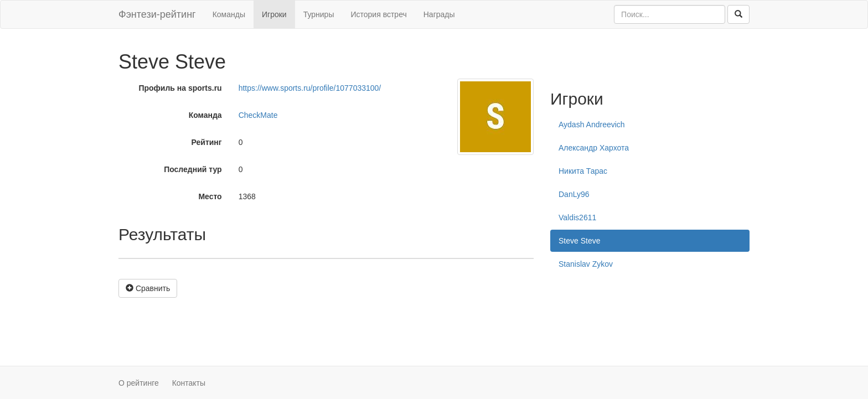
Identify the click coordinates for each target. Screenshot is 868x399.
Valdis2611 (577, 217)
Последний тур (193, 169)
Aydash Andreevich (592, 125)
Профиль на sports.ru (180, 88)
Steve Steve (580, 241)
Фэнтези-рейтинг (157, 14)
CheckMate (258, 115)
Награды (439, 14)
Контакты (189, 383)
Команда (205, 115)
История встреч (378, 14)
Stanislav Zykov (586, 264)
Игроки (274, 14)
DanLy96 (574, 194)
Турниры (319, 14)
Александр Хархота (594, 148)
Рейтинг (207, 142)
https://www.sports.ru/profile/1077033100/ (310, 88)
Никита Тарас (583, 171)
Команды (229, 14)
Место (210, 196)
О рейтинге (139, 383)
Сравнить (148, 288)
